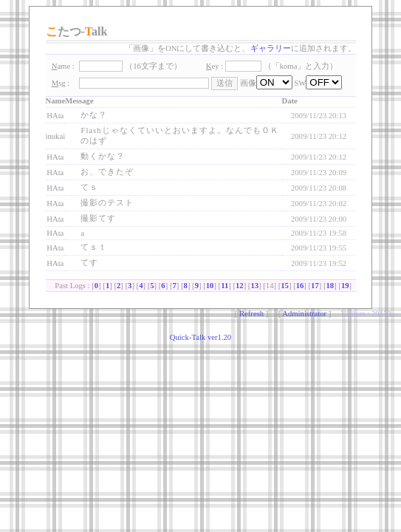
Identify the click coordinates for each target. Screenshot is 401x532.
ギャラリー (271, 48)
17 (315, 286)
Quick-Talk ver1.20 (200, 337)
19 (345, 286)
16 (300, 286)
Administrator (304, 314)
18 (330, 286)
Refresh (251, 314)
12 (240, 286)
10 (210, 286)
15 (285, 286)
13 (254, 286)
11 (225, 286)
